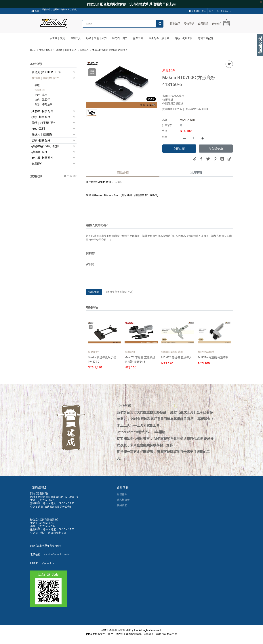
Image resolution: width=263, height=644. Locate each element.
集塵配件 (37, 168)
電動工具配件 (206, 38)
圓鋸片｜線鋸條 (42, 139)
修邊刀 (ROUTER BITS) (46, 77)
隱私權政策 (123, 504)
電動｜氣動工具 (184, 38)
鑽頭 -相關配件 (41, 122)
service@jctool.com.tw (57, 559)
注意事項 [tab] (196, 177)
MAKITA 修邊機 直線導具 (178, 362)
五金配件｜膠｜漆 (159, 38)
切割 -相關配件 (41, 145)
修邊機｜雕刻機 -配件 (45, 83)
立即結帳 (179, 153)
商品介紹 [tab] (123, 177)
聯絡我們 (122, 510)
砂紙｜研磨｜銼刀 (96, 38)
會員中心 (223, 11)
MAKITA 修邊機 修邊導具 (214, 362)
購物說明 (175, 24)
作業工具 (138, 38)
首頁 (35, 11)
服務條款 (122, 499)
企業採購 (203, 24)
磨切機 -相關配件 (42, 162)
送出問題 (94, 296)
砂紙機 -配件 (39, 157)
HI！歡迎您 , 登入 (198, 11)
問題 (90, 269)
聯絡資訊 (189, 24)
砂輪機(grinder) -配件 (45, 151)
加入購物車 (216, 153)
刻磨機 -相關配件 (42, 116)
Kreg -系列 (38, 133)
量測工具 (76, 38)
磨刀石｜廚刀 (120, 38)
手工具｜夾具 (57, 38)
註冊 (211, 11)
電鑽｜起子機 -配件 (44, 127)
